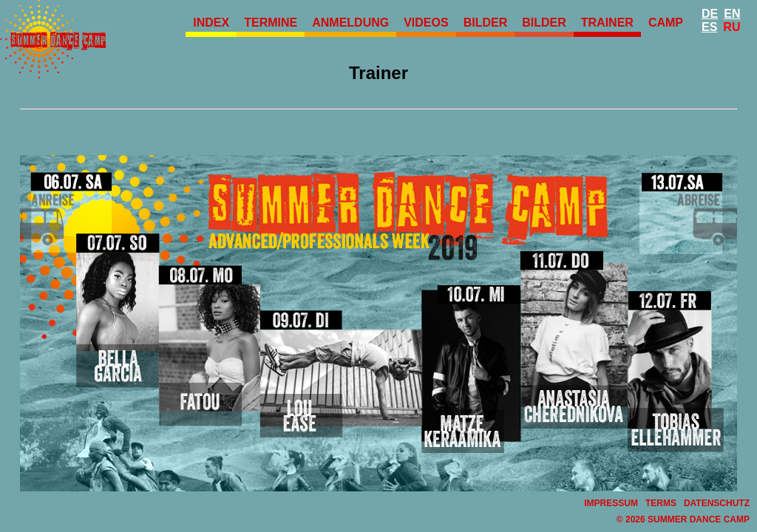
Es (709, 27)
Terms (661, 503)
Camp (666, 23)
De (710, 14)
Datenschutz (717, 503)
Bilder (486, 23)
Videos (426, 23)
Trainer (607, 23)
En (732, 14)
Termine (271, 23)
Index (211, 23)
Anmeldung (350, 23)
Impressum (611, 503)
